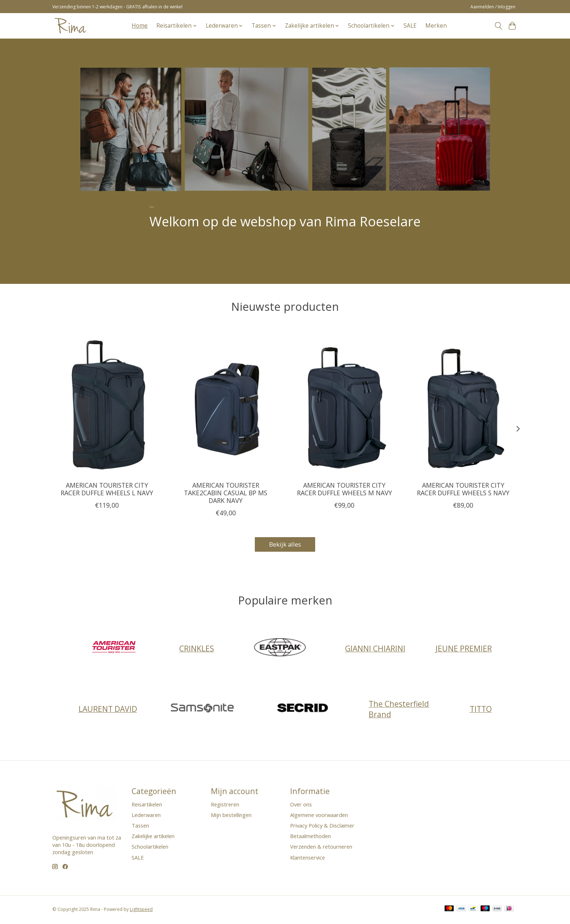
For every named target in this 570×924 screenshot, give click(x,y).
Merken (436, 26)
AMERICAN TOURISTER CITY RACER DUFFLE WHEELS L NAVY (107, 489)
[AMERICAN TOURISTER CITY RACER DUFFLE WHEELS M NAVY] (344, 403)
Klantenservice (308, 858)
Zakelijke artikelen (153, 837)
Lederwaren (146, 816)
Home (140, 26)
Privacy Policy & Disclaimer (322, 826)
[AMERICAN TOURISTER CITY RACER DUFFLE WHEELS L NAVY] (107, 403)
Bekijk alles (285, 545)
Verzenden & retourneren (321, 848)
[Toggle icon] (498, 26)
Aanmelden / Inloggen (493, 7)
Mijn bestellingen (231, 816)
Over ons (301, 805)
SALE (410, 26)
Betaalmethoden (310, 837)
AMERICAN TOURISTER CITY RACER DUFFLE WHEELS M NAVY (344, 489)
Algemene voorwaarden (319, 816)
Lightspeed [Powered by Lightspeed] (141, 910)
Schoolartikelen (150, 848)
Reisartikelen (147, 805)
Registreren (225, 805)
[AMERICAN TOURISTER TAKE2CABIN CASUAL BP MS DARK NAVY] (226, 403)
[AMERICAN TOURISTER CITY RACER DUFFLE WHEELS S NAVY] (463, 403)
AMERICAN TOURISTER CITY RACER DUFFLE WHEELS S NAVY (463, 489)
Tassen (140, 826)
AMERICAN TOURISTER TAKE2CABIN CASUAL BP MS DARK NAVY (226, 492)
